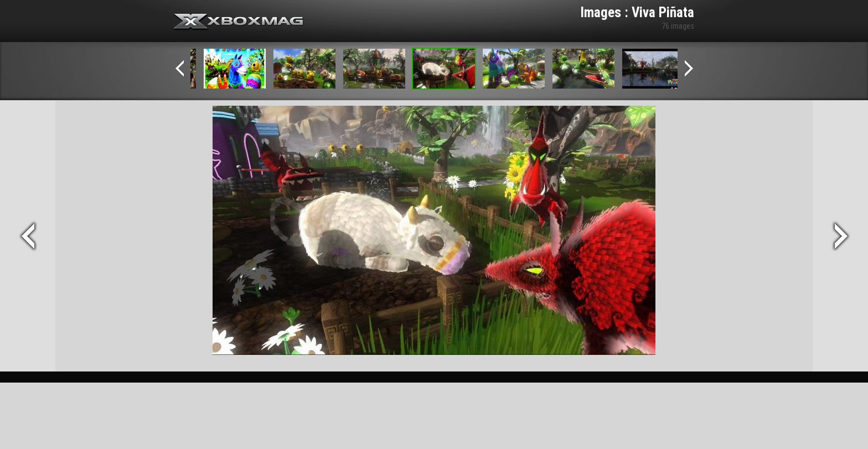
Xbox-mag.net (239, 22)
